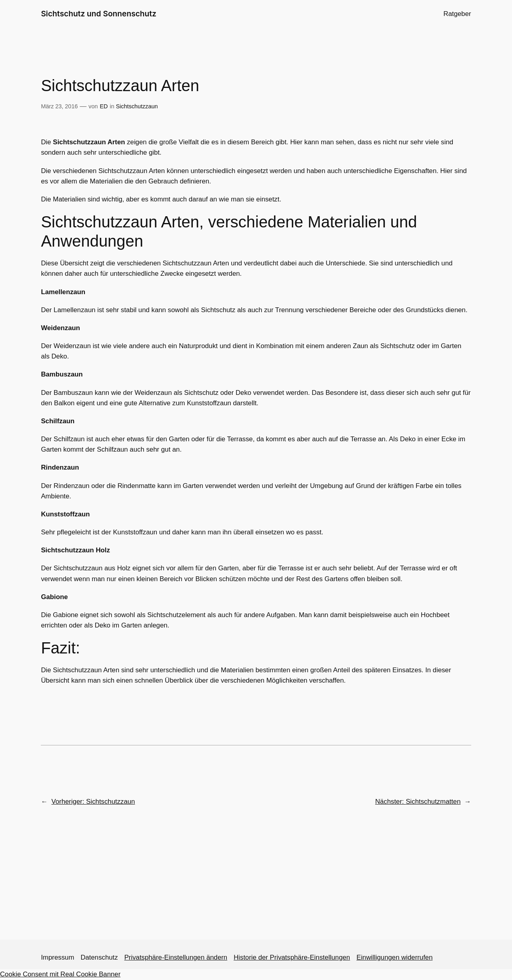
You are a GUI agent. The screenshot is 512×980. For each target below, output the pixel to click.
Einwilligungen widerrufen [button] (394, 957)
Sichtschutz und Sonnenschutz (99, 14)
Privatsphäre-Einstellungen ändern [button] (176, 957)
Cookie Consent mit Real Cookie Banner (60, 974)
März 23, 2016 (59, 106)
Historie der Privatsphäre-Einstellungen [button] (292, 957)
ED (104, 106)
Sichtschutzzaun (137, 106)
